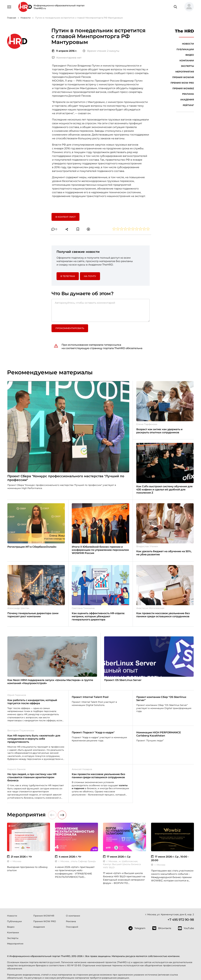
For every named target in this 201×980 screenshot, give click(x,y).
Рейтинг (188, 105)
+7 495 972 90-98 (181, 920)
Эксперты (187, 66)
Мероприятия (185, 72)
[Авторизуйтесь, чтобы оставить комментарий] (101, 310)
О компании (73, 916)
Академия (187, 100)
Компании (187, 61)
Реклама (188, 94)
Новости (188, 44)
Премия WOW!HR (183, 77)
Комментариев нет (67, 58)
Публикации (185, 49)
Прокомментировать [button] (70, 328)
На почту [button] (90, 276)
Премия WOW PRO (182, 83)
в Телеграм (68, 276)
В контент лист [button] (65, 217)
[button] (188, 7)
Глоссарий (72, 927)
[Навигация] (9, 7)
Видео (190, 55)
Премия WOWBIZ (183, 88)
